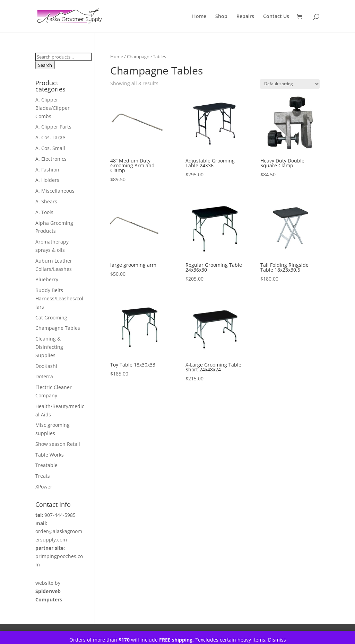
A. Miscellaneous (55, 191)
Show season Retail (58, 444)
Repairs (245, 17)
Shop (221, 17)
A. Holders (47, 180)
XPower (44, 487)
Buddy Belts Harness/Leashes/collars (59, 298)
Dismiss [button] (277, 640)
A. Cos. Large (50, 137)
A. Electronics (51, 159)
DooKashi (46, 366)
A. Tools (44, 212)
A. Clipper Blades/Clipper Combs (53, 108)
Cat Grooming (51, 317)
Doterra (44, 376)
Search (45, 65)
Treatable (46, 465)
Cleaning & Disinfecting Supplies (49, 347)
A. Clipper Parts (53, 127)
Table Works (50, 455)
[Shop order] (290, 84)
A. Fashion (47, 170)
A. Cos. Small (50, 148)
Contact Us (276, 17)
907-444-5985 (60, 515)
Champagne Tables (58, 328)
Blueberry (47, 279)
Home (199, 17)
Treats (43, 476)
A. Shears (46, 201)
